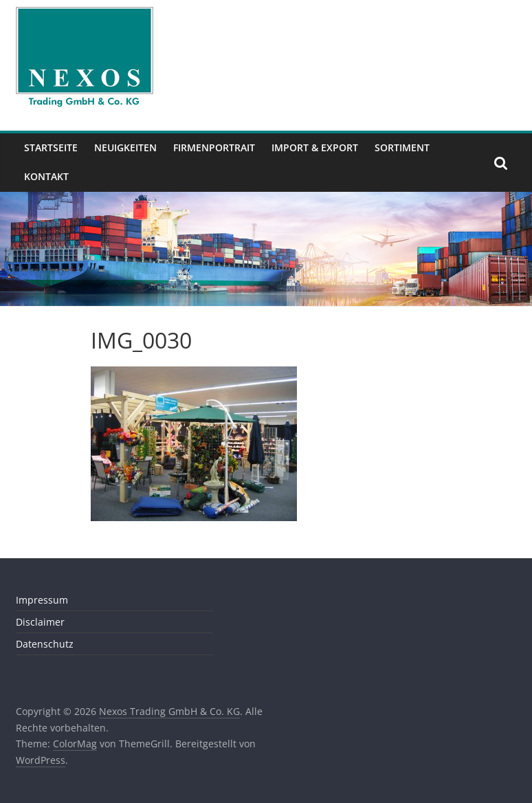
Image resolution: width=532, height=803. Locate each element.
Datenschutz (45, 644)
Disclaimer (40, 622)
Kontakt (46, 176)
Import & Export (315, 147)
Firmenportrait (214, 147)
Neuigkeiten (125, 147)
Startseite (51, 147)
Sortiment (402, 147)
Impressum (42, 600)
